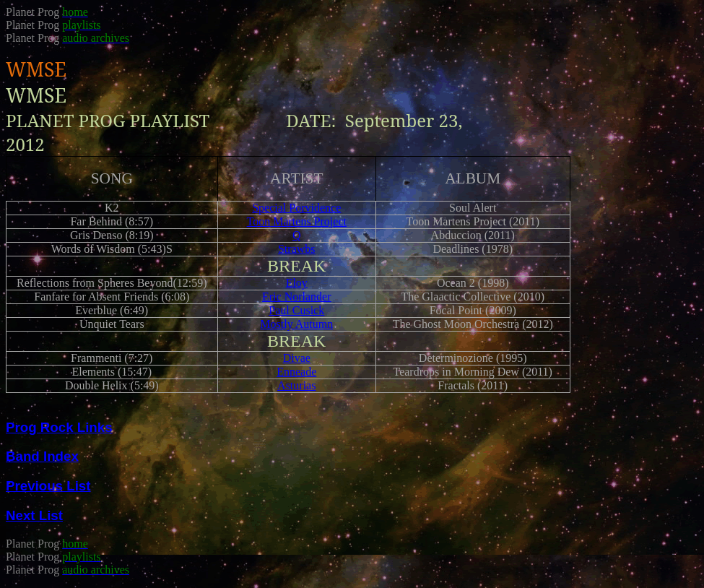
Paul (296, 310)
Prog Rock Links (59, 427)
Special (296, 208)
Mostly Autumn (296, 324)
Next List (34, 515)
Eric (297, 297)
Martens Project (297, 221)
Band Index (42, 456)
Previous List (48, 486)
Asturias (296, 385)
